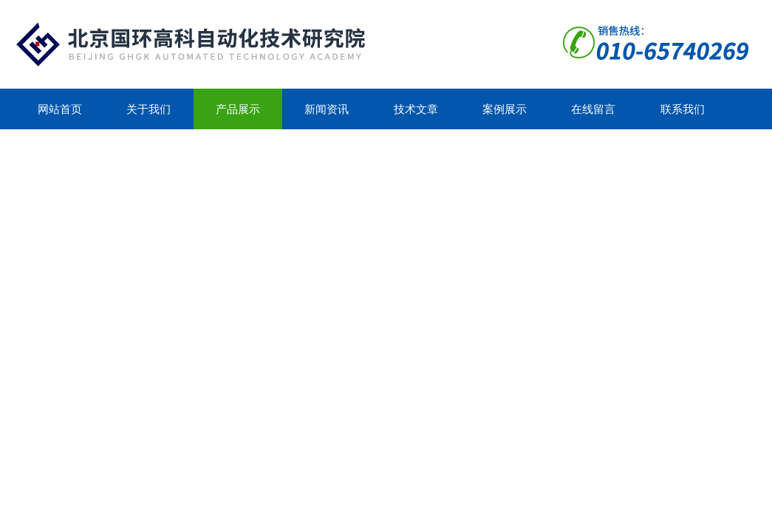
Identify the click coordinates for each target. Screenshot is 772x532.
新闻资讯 (327, 109)
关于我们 (148, 109)
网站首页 (60, 109)
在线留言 (593, 109)
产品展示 (238, 109)
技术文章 (416, 109)
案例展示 (505, 109)
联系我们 (683, 109)
